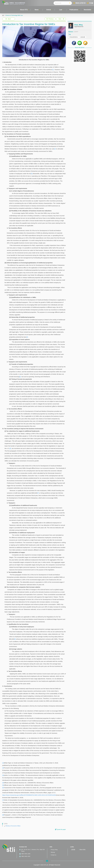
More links (83, 850)
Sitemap (53, 852)
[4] (27, 337)
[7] (38, 493)
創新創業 (83, 37)
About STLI (24, 10)
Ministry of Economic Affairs (13, 826)
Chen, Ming (78, 25)
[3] (32, 174)
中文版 (91, 3)
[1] (53, 70)
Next (61, 19)
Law (61, 10)
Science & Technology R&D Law (14, 15)
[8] (15, 639)
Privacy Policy (54, 850)
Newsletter (88, 10)
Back (9, 19)
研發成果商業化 (74, 37)
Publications (74, 10)
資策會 (73, 850)
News (37, 10)
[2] (55, 149)
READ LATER (81, 3)
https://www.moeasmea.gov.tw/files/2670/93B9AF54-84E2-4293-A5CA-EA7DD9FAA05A (29, 795)
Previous (50, 19)
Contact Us (53, 855)
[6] (10, 448)
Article (49, 10)
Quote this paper (61, 829)
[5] (20, 377)
